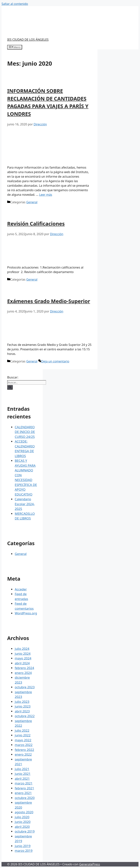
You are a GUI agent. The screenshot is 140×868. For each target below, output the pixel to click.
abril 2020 (22, 827)
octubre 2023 (25, 687)
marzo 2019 (24, 851)
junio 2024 (23, 653)
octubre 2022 (25, 716)
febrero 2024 (24, 668)
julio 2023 (22, 702)
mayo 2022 (23, 740)
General (32, 202)
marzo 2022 (24, 745)
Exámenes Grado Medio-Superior (49, 301)
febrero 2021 (24, 788)
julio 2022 (22, 730)
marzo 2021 (24, 783)
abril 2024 (22, 663)
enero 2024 (23, 673)
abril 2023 (22, 711)
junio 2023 (23, 706)
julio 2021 (22, 769)
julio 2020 (22, 817)
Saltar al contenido (15, 4)
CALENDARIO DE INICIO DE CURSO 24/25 (25, 432)
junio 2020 (23, 822)
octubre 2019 (25, 831)
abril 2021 (22, 779)
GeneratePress (90, 864)
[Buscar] (10, 387)
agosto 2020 (24, 812)
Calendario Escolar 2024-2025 (25, 504)
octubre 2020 (25, 798)
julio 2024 (22, 649)
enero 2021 (23, 793)
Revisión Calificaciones (36, 224)
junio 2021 (23, 774)
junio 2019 (23, 846)
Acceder (21, 589)
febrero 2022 (24, 750)
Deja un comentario (55, 361)
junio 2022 (23, 735)
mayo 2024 (23, 658)
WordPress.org (26, 613)
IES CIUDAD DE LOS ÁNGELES (28, 40)
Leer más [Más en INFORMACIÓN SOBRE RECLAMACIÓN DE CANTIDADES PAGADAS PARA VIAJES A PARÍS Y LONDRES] (46, 195)
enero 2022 (23, 754)
